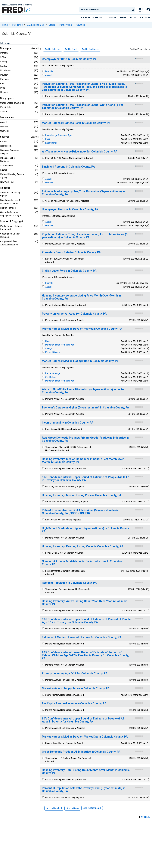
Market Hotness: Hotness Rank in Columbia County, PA (76, 123)
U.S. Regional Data (36, 25)
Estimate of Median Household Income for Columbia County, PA (82, 637)
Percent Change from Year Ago (60, 345)
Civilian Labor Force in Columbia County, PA (69, 271)
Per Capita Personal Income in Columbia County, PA (74, 704)
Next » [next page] (147, 817)
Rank (48, 139)
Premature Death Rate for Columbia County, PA (71, 252)
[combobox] (105, 10)
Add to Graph (71, 49)
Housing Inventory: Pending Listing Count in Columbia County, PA (83, 546)
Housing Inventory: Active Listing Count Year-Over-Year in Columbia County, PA (85, 603)
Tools (111, 18)
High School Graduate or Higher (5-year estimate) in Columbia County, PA (86, 530)
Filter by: (5, 43)
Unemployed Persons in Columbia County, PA (70, 210)
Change (49, 348)
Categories (17, 25)
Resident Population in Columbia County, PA (69, 583)
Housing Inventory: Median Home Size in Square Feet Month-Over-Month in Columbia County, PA (83, 461)
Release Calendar (92, 18)
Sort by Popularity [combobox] (139, 49)
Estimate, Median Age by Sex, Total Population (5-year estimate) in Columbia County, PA (83, 193)
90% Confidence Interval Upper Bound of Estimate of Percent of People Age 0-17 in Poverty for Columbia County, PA (86, 621)
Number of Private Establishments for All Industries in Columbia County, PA (82, 563)
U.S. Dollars (51, 377)
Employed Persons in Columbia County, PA (68, 167)
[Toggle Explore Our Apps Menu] (141, 10)
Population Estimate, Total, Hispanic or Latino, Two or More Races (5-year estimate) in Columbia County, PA (85, 236)
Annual (48, 75)
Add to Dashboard (90, 49)
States (52, 25)
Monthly (49, 71)
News (123, 18)
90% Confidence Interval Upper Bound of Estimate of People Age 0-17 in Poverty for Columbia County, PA (85, 479)
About (145, 18)
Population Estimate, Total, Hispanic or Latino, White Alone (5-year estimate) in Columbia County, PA (83, 106)
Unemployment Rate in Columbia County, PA (69, 59)
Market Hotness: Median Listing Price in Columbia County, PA (80, 361)
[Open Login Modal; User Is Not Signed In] (148, 10)
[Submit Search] (133, 10)
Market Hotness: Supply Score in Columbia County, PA (76, 688)
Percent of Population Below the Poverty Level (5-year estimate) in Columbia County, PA (84, 790)
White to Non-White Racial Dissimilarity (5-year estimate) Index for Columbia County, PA (83, 391)
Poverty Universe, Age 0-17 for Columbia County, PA (75, 673)
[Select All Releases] (41, 49)
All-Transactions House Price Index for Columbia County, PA (80, 152)
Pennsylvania (66, 25)
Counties (81, 25)
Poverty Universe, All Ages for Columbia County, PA (74, 314)
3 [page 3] (143, 817)
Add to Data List (53, 49)
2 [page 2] (141, 817)
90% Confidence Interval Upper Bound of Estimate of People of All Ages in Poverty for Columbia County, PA (83, 720)
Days (48, 341)
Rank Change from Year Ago (58, 135)
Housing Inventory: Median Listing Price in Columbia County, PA (82, 495)
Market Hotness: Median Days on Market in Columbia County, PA (82, 329)
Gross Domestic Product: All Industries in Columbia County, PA (81, 752)
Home (5, 25)
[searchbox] (105, 10)
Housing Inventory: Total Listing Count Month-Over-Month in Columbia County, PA (86, 772)
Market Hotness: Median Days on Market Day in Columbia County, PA (85, 737)
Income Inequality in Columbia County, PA (68, 423)
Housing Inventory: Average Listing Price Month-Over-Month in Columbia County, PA (81, 297)
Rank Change (51, 143)
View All (35, 48)
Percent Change (53, 352)
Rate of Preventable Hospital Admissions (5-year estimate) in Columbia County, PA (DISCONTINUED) (80, 512)
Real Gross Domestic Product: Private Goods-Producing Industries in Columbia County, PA (85, 439)
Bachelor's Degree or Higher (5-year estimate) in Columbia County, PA (85, 408)
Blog (133, 18)
